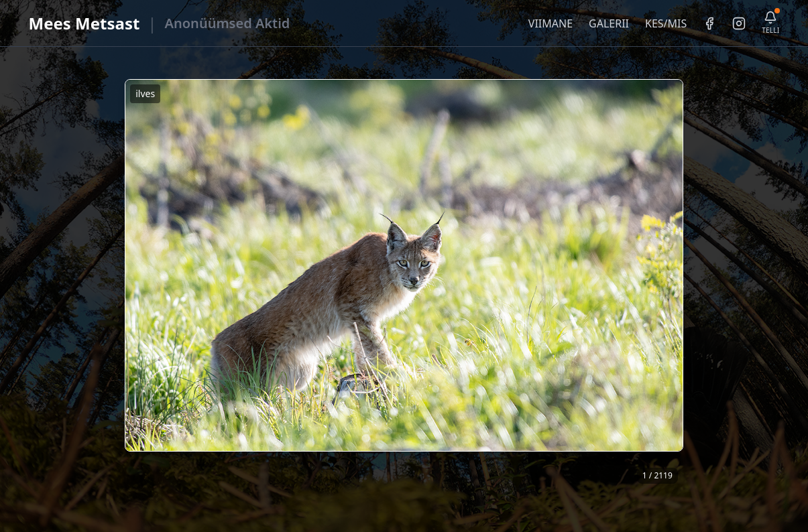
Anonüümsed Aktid (228, 23)
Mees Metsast (84, 23)
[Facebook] (709, 23)
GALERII (609, 23)
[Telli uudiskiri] (770, 23)
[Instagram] (739, 23)
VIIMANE (551, 23)
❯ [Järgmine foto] (678, 284)
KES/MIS (666, 23)
